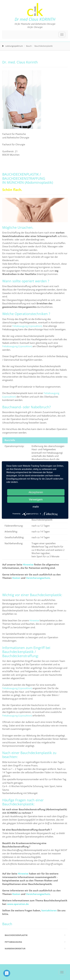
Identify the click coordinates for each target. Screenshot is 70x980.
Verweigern (36, 499)
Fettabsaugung (13, 942)
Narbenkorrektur (15, 949)
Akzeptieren (36, 492)
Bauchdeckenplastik (16, 935)
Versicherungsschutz (38, 578)
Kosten (16, 578)
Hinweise (28, 564)
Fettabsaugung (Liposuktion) (27, 326)
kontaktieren (49, 910)
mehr (36, 507)
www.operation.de (18, 904)
